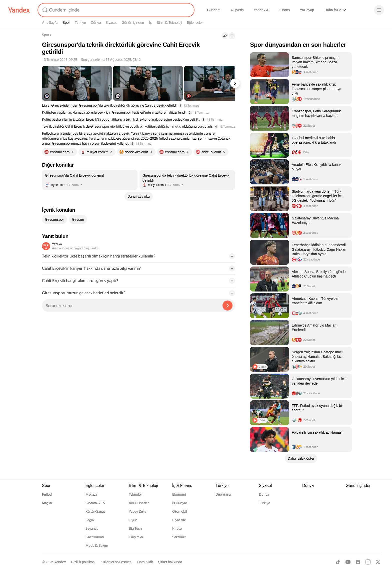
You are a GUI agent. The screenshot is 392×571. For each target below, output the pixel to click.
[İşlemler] (232, 36)
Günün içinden (133, 23)
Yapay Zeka (137, 511)
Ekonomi (179, 494)
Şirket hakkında (170, 562)
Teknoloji (135, 494)
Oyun (133, 520)
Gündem (214, 10)
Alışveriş (237, 10)
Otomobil (179, 511)
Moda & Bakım (97, 545)
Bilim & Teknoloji (169, 23)
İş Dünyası (180, 503)
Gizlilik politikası (83, 562)
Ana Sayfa (50, 23)
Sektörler (179, 537)
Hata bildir (145, 562)
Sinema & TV (95, 503)
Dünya (96, 23)
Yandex (60, 562)
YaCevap (307, 10)
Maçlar (47, 503)
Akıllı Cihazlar (139, 503)
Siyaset (111, 23)
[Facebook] (358, 562)
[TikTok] (338, 562)
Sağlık (90, 520)
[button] (138, 258)
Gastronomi (95, 537)
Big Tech (135, 528)
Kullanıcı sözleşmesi (116, 562)
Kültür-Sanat (95, 511)
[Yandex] (19, 10)
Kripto (177, 528)
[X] (378, 562)
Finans (284, 10)
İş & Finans (182, 486)
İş (150, 23)
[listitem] (90, 180)
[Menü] (379, 10)
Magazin (92, 494)
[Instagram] (368, 562)
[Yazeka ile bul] (227, 306)
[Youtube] (348, 562)
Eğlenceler (195, 23)
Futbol (47, 494)
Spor (66, 23)
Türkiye (80, 23)
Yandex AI (262, 10)
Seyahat (92, 528)
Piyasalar (179, 520)
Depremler (223, 494)
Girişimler (136, 537)
